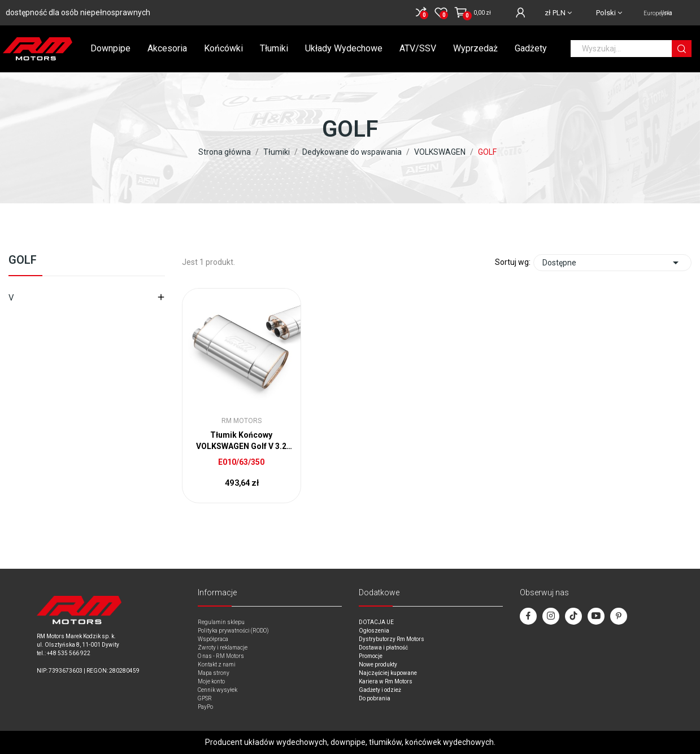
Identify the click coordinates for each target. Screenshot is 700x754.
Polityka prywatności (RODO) (233, 631)
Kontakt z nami (217, 664)
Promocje (371, 656)
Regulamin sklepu (221, 622)
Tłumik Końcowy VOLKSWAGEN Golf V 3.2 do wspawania (241, 441)
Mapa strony (214, 673)
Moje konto (211, 681)
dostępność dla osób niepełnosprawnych (78, 12)
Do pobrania (375, 698)
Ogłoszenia (374, 631)
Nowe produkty (378, 664)
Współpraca (213, 639)
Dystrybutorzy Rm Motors (392, 639)
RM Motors (242, 421)
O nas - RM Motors (221, 656)
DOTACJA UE (376, 622)
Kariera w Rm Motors (386, 681)
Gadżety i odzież (380, 690)
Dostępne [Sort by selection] (612, 263)
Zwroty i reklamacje (223, 648)
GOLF (23, 260)
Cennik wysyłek (218, 690)
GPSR (205, 698)
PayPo (205, 707)
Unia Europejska (658, 13)
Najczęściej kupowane (388, 673)
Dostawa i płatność (383, 648)
